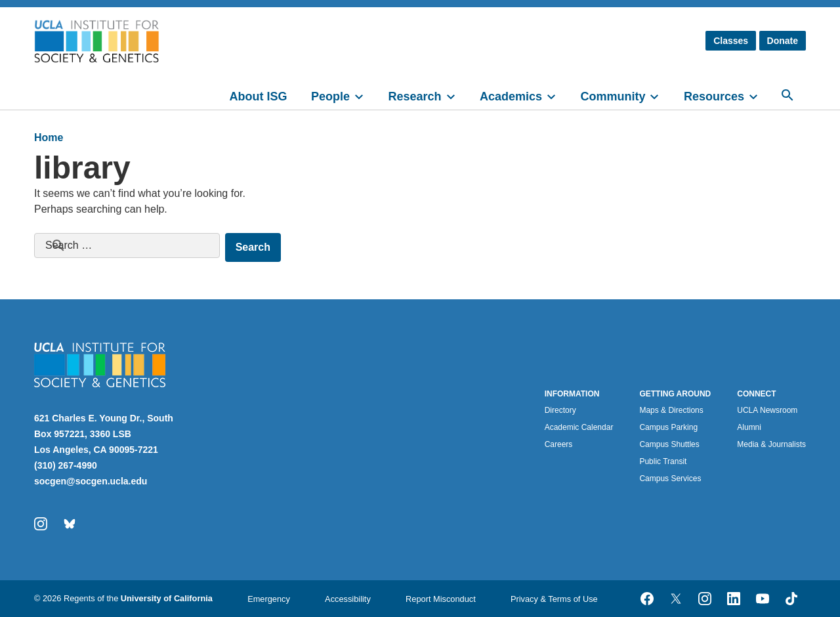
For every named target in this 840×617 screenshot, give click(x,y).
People (330, 96)
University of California (167, 598)
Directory (560, 410)
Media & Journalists (771, 444)
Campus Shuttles (669, 444)
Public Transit (663, 461)
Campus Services (670, 479)
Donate (783, 41)
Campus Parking (668, 427)
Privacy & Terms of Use (554, 599)
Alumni (749, 427)
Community (613, 96)
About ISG (259, 96)
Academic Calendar (579, 427)
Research (414, 96)
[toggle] (365, 95)
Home (49, 138)
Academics (511, 96)
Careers (559, 444)
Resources (714, 96)
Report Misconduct (441, 599)
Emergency (269, 599)
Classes (731, 41)
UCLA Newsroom (767, 410)
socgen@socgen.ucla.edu (91, 481)
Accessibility (348, 599)
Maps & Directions (671, 410)
